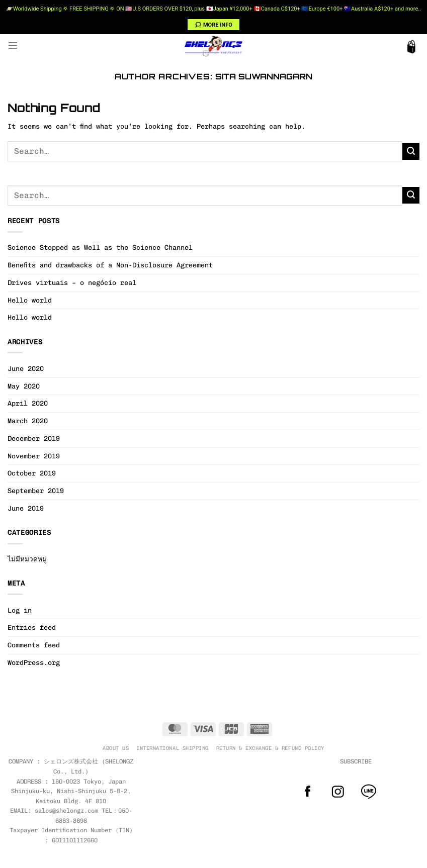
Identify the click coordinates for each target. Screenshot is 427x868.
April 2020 (28, 403)
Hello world (30, 300)
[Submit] (411, 151)
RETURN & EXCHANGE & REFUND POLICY (270, 748)
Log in (20, 610)
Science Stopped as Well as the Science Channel (100, 247)
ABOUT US (116, 748)
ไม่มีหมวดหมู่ (27, 559)
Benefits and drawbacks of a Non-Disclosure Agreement (110, 265)
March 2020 (28, 421)
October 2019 (32, 473)
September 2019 (36, 491)
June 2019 (26, 508)
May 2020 (24, 386)
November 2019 (34, 456)
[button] (13, 45)
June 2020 (26, 368)
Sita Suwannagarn (264, 76)
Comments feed (34, 645)
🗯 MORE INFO (213, 25)
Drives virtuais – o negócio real (72, 282)
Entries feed (32, 627)
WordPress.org (34, 662)
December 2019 (34, 438)
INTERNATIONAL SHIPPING (172, 748)
